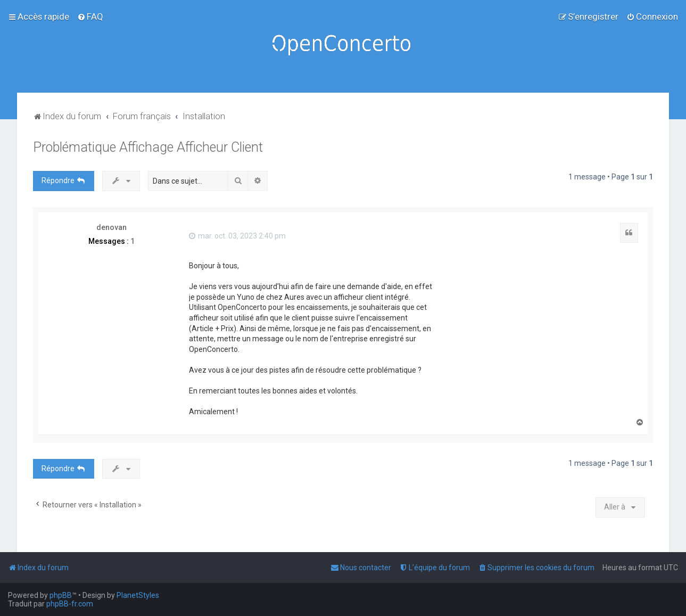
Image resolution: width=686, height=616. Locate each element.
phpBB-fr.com (70, 604)
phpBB (61, 595)
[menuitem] (90, 17)
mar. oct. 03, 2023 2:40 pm (237, 236)
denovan (111, 227)
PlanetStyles (138, 595)
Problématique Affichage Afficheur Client (148, 147)
